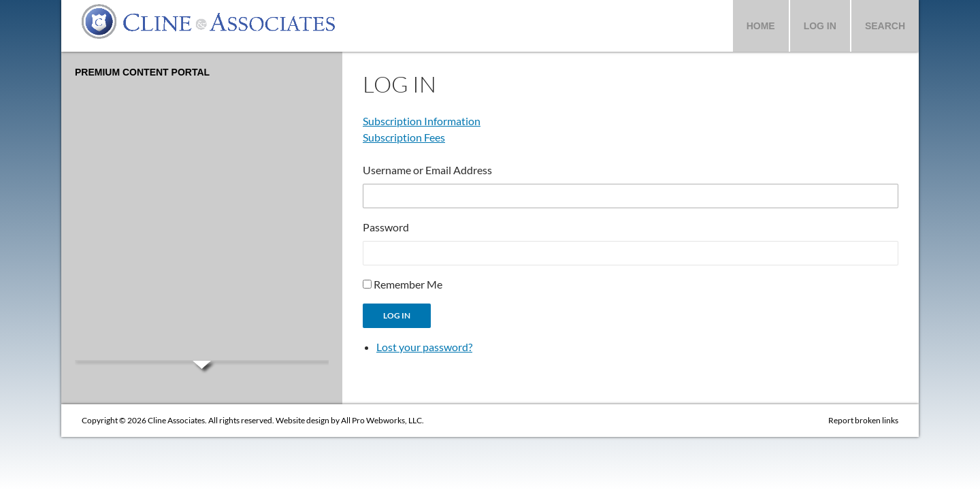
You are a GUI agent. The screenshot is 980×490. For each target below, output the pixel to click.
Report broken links (863, 420)
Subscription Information (422, 121)
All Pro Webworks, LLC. (382, 420)
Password (386, 227)
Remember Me (408, 284)
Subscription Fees (404, 137)
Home (761, 26)
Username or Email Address (427, 170)
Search (885, 26)
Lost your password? (424, 347)
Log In (820, 26)
